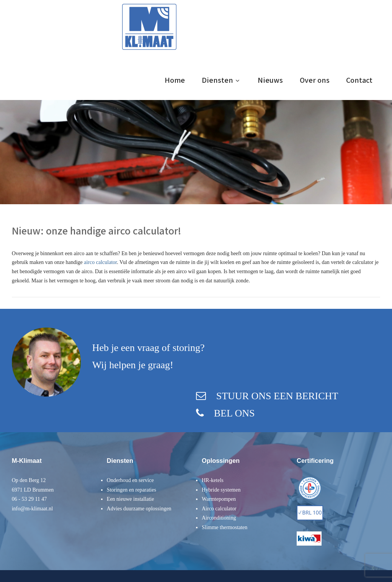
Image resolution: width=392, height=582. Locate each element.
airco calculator (100, 262)
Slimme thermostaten (225, 527)
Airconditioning (219, 518)
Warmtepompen (219, 499)
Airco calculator (219, 509)
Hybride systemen (221, 490)
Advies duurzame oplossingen (139, 509)
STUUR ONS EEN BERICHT (277, 396)
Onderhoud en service (130, 480)
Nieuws (270, 80)
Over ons (315, 80)
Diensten (221, 80)
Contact (359, 80)
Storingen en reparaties (131, 490)
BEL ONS (234, 413)
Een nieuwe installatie (131, 499)
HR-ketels (213, 480)
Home (175, 80)
